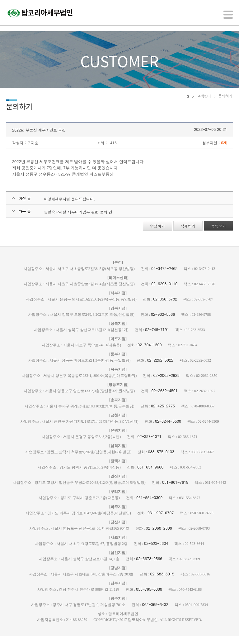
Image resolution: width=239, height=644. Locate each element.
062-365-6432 (155, 612)
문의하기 (225, 102)
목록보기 (218, 234)
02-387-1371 (150, 444)
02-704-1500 (150, 353)
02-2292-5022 (160, 368)
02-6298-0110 (164, 292)
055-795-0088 (149, 597)
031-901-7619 (175, 490)
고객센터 (204, 102)
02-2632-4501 (165, 399)
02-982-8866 (163, 322)
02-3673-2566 (149, 567)
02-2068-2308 (159, 536)
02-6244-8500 (168, 429)
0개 (224, 151)
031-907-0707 (161, 521)
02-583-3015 (162, 582)
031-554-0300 (149, 505)
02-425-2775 (163, 414)
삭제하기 (188, 234)
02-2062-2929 (166, 383)
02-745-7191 (157, 337)
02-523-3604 (156, 551)
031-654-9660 (150, 475)
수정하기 (157, 234)
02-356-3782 (165, 307)
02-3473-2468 (164, 276)
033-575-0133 (161, 460)
